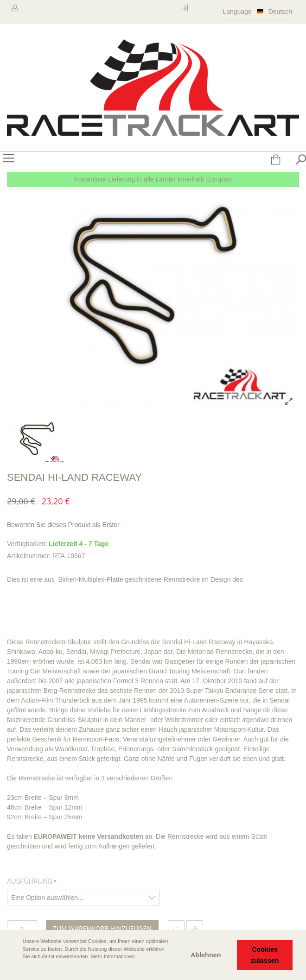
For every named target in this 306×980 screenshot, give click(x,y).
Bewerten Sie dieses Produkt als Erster (63, 525)
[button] (14, 969)
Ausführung (30, 881)
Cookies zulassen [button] (265, 955)
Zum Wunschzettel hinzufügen (176, 929)
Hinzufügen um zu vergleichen (195, 929)
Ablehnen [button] (206, 955)
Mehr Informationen (113, 956)
